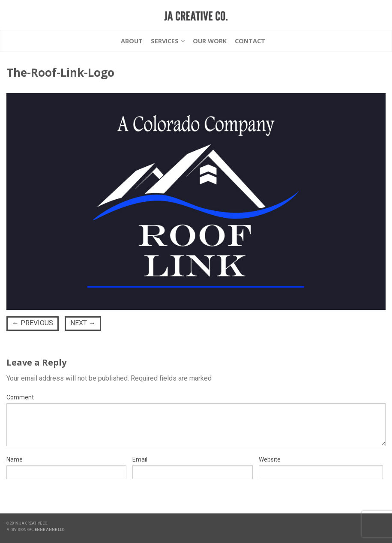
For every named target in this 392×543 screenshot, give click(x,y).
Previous (33, 323)
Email (140, 459)
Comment (20, 397)
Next (83, 323)
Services (165, 41)
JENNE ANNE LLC (48, 530)
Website (270, 459)
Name (15, 459)
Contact (250, 41)
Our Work (210, 41)
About (132, 41)
